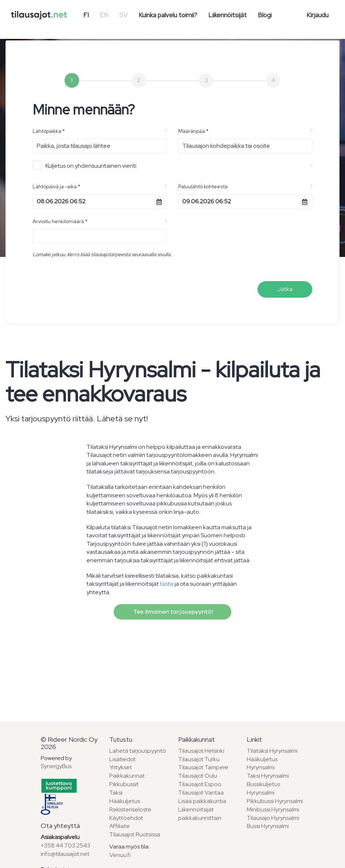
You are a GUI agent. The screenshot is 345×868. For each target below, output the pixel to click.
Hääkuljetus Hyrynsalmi (262, 763)
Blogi (265, 15)
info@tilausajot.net (65, 854)
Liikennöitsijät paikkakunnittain (200, 814)
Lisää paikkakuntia (202, 801)
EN (104, 15)
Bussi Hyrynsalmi (268, 826)
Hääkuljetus (125, 801)
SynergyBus (56, 766)
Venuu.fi (120, 855)
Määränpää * (193, 131)
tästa (167, 584)
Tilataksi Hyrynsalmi (272, 751)
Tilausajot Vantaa (201, 793)
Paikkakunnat (127, 776)
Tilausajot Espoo (200, 784)
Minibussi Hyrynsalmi (273, 809)
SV (123, 15)
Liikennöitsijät (227, 15)
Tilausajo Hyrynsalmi (273, 818)
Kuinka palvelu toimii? (168, 15)
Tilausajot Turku (199, 759)
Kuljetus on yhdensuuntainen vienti (85, 165)
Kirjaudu (318, 15)
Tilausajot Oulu (198, 776)
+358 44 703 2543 (65, 845)
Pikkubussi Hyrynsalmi (275, 801)
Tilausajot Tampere (203, 767)
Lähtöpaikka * (49, 131)
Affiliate (120, 826)
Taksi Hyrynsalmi (268, 776)
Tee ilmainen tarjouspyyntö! (172, 612)
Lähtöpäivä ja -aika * (56, 186)
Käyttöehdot (126, 818)
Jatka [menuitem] (285, 289)
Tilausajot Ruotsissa (135, 834)
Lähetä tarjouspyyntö (138, 751)
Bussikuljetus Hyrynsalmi (263, 788)
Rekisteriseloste (130, 809)
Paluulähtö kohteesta (203, 186)
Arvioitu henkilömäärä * (60, 221)
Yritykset (121, 767)
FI (86, 15)
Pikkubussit (124, 784)
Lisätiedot (122, 759)
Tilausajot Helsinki (201, 751)
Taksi (116, 793)
